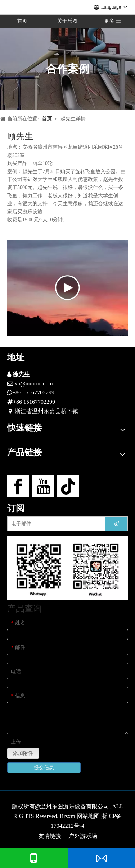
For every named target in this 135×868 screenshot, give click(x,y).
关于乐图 (67, 21)
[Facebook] (18, 486)
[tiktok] (68, 486)
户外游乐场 (83, 836)
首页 (22, 21)
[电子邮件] (55, 524)
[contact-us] (67, 568)
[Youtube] (43, 486)
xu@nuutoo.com (34, 384)
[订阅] (116, 524)
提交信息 (44, 768)
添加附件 (23, 753)
